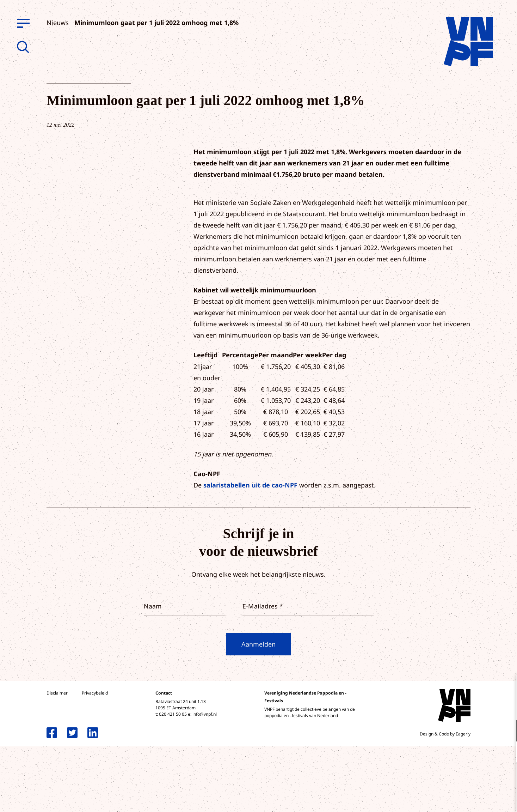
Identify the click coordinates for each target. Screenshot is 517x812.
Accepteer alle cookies (457, 778)
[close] (506, 687)
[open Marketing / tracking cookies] (506, 753)
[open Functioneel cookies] (506, 732)
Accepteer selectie (457, 799)
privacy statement (482, 708)
